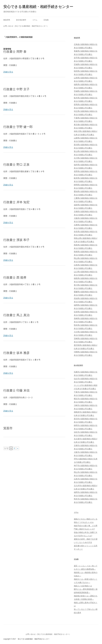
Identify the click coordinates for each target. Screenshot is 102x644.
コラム (35, 20)
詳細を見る (8, 72)
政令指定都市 (21, 20)
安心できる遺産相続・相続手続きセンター (38, 7)
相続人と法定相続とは (83, 586)
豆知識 (46, 20)
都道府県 (7, 20)
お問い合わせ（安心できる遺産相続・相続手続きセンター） (26, 26)
